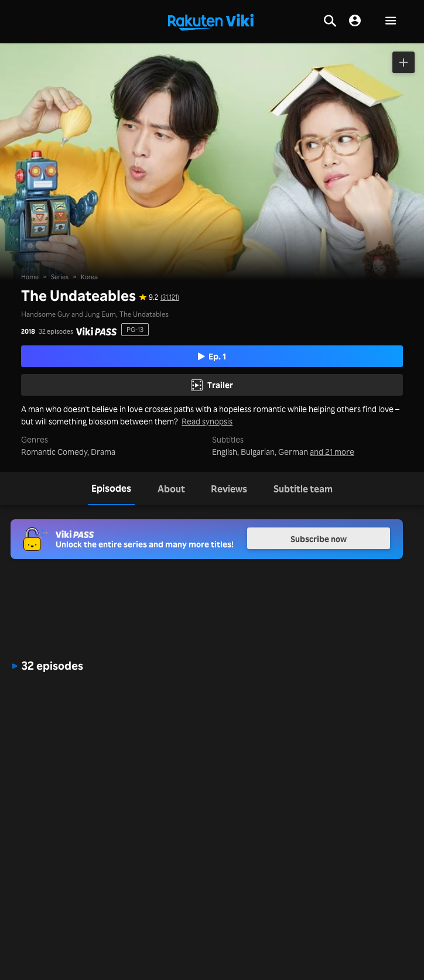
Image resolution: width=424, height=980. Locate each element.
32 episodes (56, 332)
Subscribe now (319, 539)
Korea (89, 277)
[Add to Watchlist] (404, 62)
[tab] (111, 489)
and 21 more (332, 452)
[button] (391, 21)
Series (60, 277)
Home (30, 277)
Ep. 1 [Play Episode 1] (212, 356)
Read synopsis (207, 421)
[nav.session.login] (355, 21)
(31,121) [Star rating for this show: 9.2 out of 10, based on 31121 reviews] (170, 297)
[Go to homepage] (211, 21)
